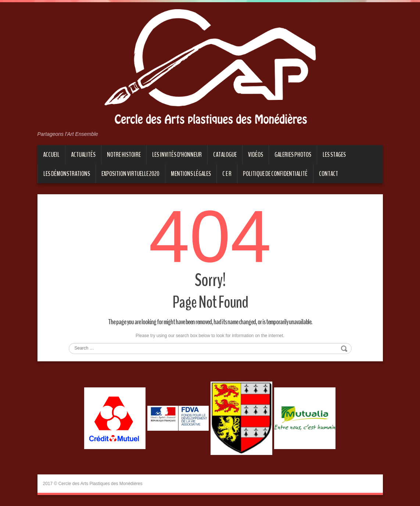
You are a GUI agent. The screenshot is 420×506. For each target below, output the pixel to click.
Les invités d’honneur (177, 155)
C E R (227, 174)
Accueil (51, 155)
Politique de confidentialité (275, 174)
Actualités (83, 155)
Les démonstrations (67, 174)
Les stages (334, 155)
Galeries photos (293, 155)
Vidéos (256, 155)
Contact (329, 174)
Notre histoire (124, 155)
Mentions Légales (191, 174)
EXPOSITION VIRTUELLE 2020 (130, 174)
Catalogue (225, 155)
